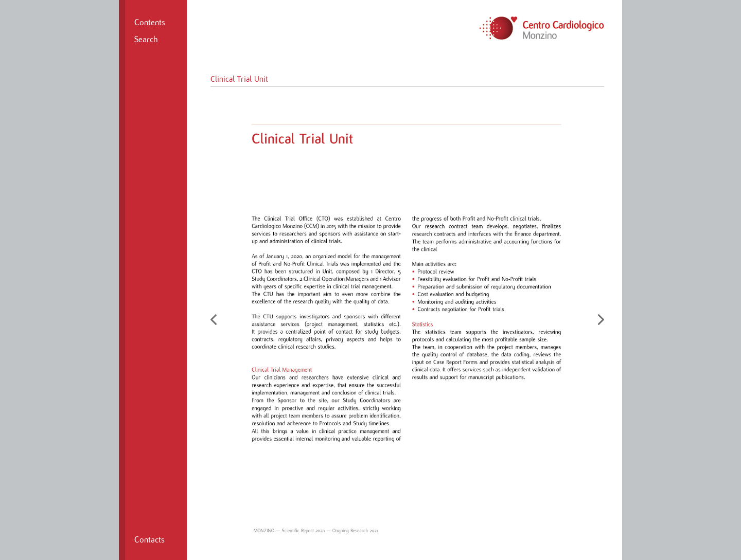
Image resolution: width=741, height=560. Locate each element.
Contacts (149, 540)
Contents (150, 23)
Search (146, 40)
